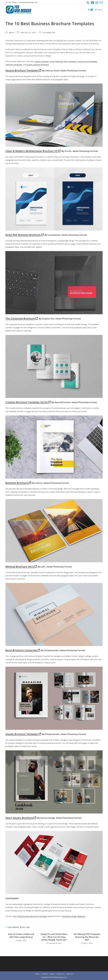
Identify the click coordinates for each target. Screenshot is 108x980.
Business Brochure (18, 483)
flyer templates (70, 61)
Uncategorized (49, 32)
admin (12, 32)
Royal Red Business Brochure (25, 235)
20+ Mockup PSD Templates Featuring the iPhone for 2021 (87, 937)
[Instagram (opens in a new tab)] (97, 3)
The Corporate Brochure (22, 318)
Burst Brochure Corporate (23, 650)
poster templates (42, 61)
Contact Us (60, 974)
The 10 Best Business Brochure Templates (30, 916)
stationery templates (14, 65)
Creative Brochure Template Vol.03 (28, 402)
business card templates (87, 61)
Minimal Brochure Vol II (21, 567)
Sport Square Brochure (21, 818)
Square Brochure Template (23, 70)
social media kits (57, 61)
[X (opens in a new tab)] (88, 3)
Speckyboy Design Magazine (74, 916)
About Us (70, 974)
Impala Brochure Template (23, 734)
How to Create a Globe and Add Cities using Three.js (21, 936)
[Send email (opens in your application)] (101, 3)
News (52, 974)
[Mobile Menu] (98, 10)
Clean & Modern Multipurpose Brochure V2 (33, 151)
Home (37, 974)
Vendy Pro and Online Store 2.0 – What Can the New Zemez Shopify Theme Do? (54, 937)
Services (45, 974)
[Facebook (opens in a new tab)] (92, 3)
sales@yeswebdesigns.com (28, 2)
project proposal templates (38, 65)
